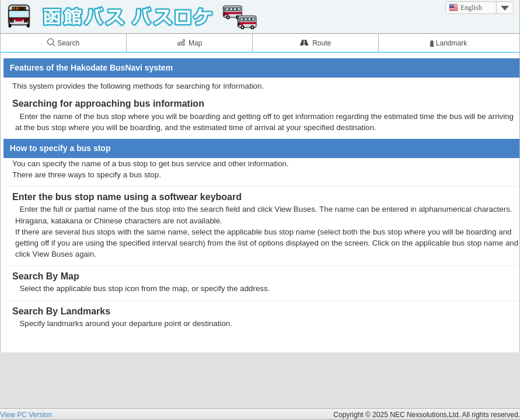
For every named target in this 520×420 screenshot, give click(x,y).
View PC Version (26, 415)
